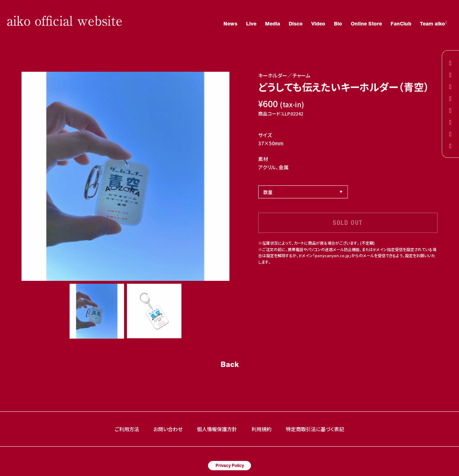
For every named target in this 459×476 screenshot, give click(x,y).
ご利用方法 (127, 429)
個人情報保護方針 (217, 429)
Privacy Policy (230, 465)
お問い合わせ (168, 429)
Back (230, 364)
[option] (126, 176)
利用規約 (261, 429)
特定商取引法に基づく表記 (315, 429)
